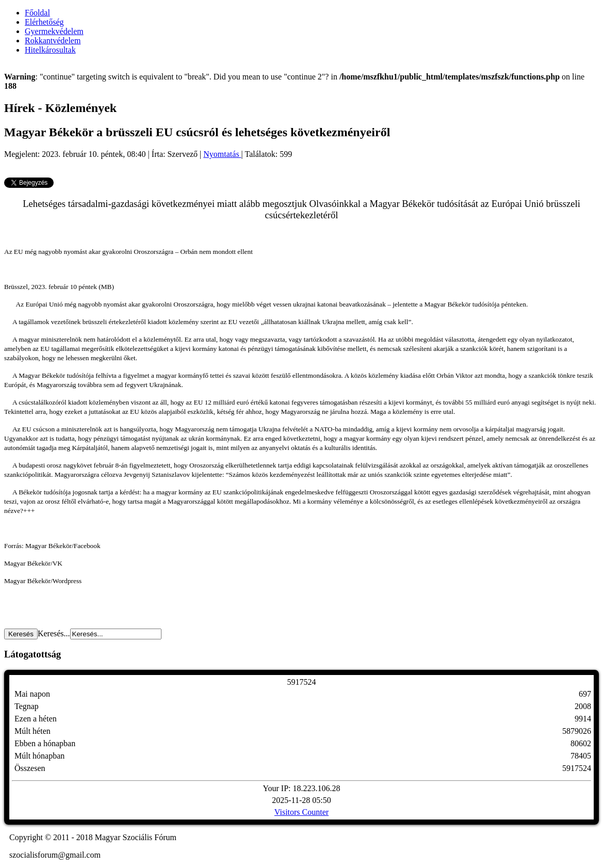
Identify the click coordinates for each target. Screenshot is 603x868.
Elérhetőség (44, 22)
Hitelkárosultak (50, 50)
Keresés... (54, 633)
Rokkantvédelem (53, 41)
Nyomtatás (222, 154)
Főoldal (37, 13)
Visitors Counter (301, 812)
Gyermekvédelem (54, 31)
